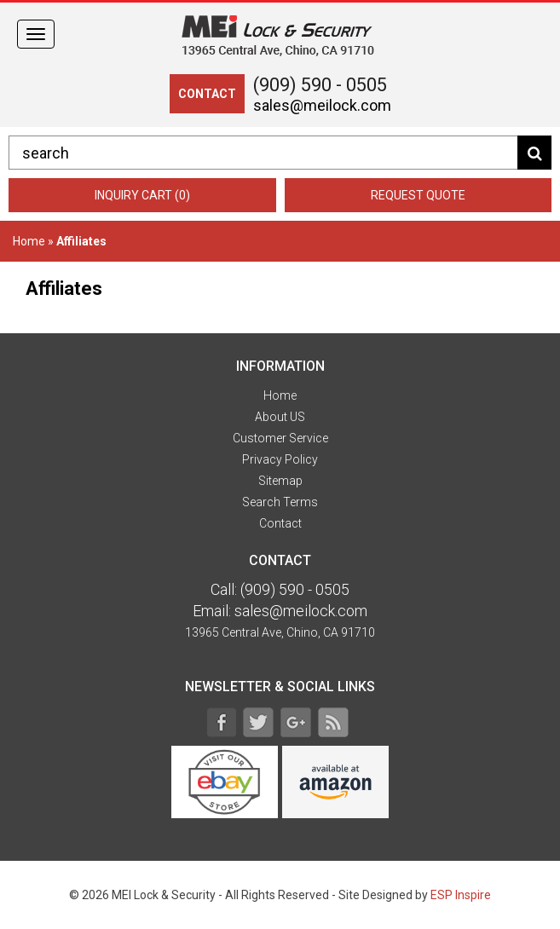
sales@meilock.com (322, 105)
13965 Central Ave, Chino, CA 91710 (280, 632)
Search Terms (280, 502)
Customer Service (280, 438)
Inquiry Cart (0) (142, 195)
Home (29, 241)
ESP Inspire (461, 895)
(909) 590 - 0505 (320, 85)
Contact (280, 523)
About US (280, 417)
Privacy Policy (280, 459)
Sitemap (280, 481)
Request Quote (418, 195)
